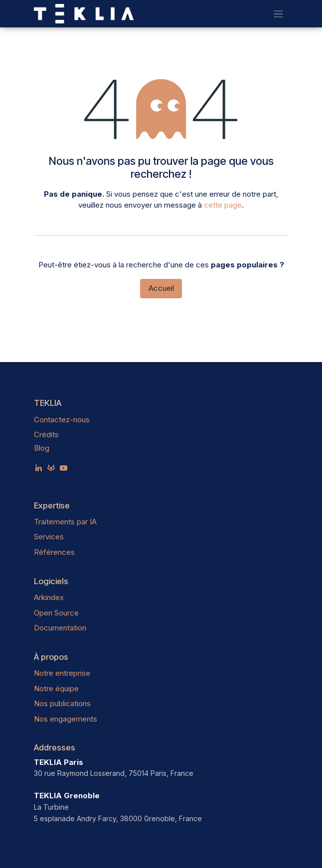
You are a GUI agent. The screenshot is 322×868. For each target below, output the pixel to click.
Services (49, 537)
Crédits (46, 434)
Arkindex (49, 597)
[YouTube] (64, 468)
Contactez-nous (62, 420)
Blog (42, 448)
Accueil (161, 288)
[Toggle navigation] (278, 14)
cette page (223, 205)
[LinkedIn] (39, 468)
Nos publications (62, 703)
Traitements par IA (65, 522)
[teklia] (51, 468)
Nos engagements (66, 719)
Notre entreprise (62, 673)
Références (54, 552)
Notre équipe (56, 688)
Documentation (60, 628)
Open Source (56, 613)
